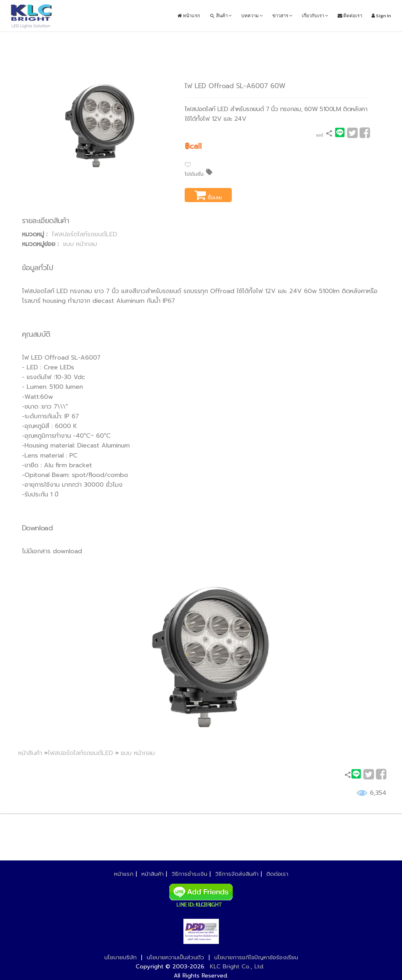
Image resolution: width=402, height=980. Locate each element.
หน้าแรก (189, 16)
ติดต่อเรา (350, 16)
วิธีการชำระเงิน (189, 874)
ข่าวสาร (282, 16)
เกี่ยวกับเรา (315, 16)
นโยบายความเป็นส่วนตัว (175, 957)
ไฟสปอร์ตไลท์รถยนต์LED (84, 234)
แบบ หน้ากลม (80, 244)
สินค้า (221, 16)
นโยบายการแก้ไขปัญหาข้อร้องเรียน (256, 957)
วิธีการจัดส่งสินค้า (237, 874)
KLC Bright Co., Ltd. (237, 967)
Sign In (381, 16)
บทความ (252, 16)
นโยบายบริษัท (120, 957)
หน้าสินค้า (30, 753)
